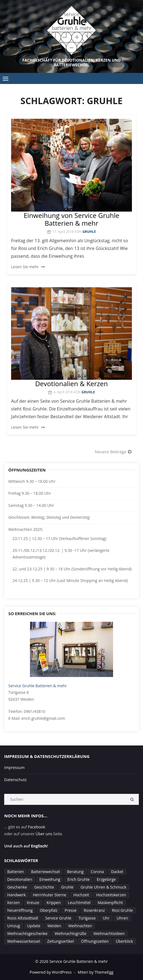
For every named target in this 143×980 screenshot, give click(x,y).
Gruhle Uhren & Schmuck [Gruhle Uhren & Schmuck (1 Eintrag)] (104, 887)
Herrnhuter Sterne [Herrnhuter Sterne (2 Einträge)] (50, 895)
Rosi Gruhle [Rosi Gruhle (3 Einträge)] (122, 910)
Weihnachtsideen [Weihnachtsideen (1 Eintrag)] (109, 933)
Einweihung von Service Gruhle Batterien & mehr (72, 219)
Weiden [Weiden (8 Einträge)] (54, 926)
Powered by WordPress (51, 972)
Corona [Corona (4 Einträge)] (97, 872)
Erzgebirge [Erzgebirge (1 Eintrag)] (106, 879)
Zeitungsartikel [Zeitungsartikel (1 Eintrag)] (61, 941)
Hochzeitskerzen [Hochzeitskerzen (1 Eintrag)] (111, 895)
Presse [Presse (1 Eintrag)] (71, 910)
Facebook (37, 827)
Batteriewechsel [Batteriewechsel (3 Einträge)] (45, 872)
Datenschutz (15, 780)
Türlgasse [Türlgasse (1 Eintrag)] (87, 918)
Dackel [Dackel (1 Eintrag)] (117, 872)
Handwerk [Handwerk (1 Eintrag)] (16, 895)
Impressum (14, 767)
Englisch (39, 846)
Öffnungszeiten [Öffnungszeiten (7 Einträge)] (95, 941)
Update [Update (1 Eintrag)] (34, 926)
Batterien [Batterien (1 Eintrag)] (16, 872)
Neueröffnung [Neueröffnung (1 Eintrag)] (20, 910)
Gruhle (89, 232)
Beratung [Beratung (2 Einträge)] (75, 872)
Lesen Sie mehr (25, 267)
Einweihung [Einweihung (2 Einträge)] (50, 879)
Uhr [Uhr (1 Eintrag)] (106, 918)
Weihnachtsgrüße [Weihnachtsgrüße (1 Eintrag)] (71, 933)
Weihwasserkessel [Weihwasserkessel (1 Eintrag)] (24, 941)
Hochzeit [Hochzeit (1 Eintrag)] (81, 895)
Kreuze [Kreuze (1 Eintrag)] (33, 903)
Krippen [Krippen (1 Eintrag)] (54, 903)
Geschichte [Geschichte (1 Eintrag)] (44, 887)
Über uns (44, 834)
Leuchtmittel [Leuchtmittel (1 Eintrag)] (79, 903)
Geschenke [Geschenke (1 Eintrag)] (17, 887)
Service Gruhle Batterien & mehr (38, 686)
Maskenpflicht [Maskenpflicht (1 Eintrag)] (110, 903)
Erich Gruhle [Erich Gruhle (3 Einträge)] (78, 879)
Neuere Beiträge (111, 452)
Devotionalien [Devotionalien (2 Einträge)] (20, 879)
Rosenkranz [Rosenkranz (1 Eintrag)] (94, 910)
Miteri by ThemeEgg (95, 972)
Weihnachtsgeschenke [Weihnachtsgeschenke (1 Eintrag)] (27, 933)
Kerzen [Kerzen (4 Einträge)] (13, 903)
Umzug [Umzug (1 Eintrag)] (14, 926)
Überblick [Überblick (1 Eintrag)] (124, 941)
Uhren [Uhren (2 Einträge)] (122, 918)
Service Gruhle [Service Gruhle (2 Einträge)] (58, 918)
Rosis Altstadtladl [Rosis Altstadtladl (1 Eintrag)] (23, 918)
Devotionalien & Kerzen (71, 384)
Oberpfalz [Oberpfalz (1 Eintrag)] (48, 910)
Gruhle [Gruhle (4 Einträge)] (67, 887)
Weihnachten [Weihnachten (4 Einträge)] (80, 926)
